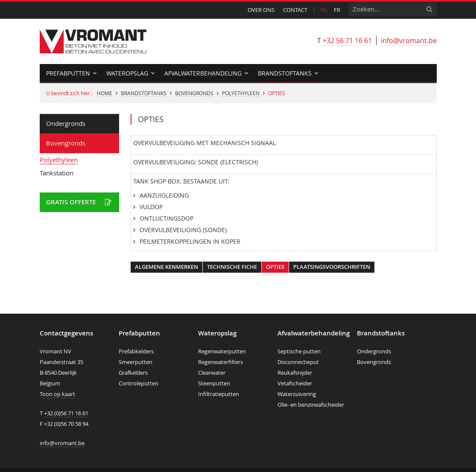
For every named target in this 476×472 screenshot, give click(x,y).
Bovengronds (194, 93)
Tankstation (57, 173)
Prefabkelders (136, 351)
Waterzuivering (297, 394)
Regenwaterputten (222, 351)
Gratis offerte (71, 202)
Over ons (261, 10)
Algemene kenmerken (166, 267)
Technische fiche (232, 267)
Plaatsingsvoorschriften (332, 267)
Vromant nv (93, 41)
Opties (275, 267)
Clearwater (212, 373)
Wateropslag (127, 73)
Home (105, 93)
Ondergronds (66, 123)
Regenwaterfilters (220, 362)
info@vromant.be (409, 41)
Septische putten (299, 351)
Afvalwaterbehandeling (203, 73)
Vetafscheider (295, 383)
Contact (295, 10)
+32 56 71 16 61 (347, 41)
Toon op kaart (57, 394)
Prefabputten (68, 73)
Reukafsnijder (295, 373)
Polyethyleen (241, 93)
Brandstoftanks (285, 73)
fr (337, 10)
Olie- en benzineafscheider (311, 405)
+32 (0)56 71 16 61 (66, 413)
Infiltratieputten (219, 394)
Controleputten (139, 383)
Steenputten (214, 383)
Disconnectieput (298, 362)
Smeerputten (136, 362)
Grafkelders (133, 373)
